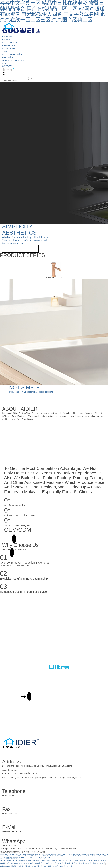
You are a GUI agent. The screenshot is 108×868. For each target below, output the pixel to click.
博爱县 (14, 866)
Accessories (7, 57)
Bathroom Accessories (12, 54)
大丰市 (54, 863)
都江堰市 (48, 866)
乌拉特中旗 (5, 866)
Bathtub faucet (8, 48)
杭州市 (96, 861)
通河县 (40, 866)
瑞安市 (22, 861)
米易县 (31, 863)
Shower (5, 51)
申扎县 (21, 866)
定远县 (102, 863)
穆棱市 (17, 863)
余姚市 (82, 863)
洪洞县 (47, 863)
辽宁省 (10, 863)
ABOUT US (7, 36)
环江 (49, 861)
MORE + (8, 539)
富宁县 (29, 861)
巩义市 (75, 863)
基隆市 (43, 861)
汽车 (9, 861)
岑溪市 (90, 861)
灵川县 (69, 861)
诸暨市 (76, 861)
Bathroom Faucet (10, 42)
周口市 (24, 863)
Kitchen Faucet (9, 45)
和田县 (55, 861)
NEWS (5, 63)
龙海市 (68, 863)
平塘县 (63, 866)
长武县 (88, 863)
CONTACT (7, 66)
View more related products (20, 249)
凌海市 (36, 861)
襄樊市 (95, 863)
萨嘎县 (3, 863)
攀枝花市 (39, 863)
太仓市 (56, 866)
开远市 (62, 861)
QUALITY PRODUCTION (13, 60)
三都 (34, 866)
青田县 (61, 863)
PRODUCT (7, 39)
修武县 (3, 861)
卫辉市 (103, 861)
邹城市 (70, 866)
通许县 (28, 866)
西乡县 (15, 861)
